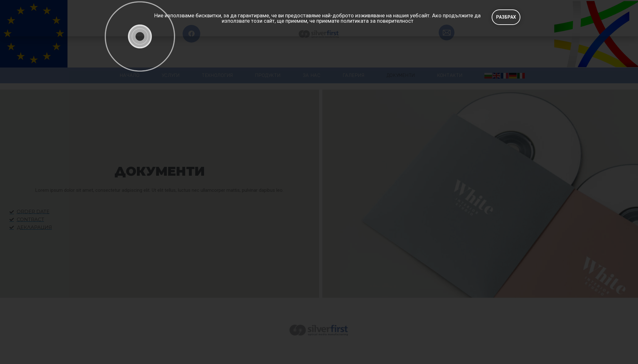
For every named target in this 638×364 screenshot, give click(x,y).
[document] (319, 182)
